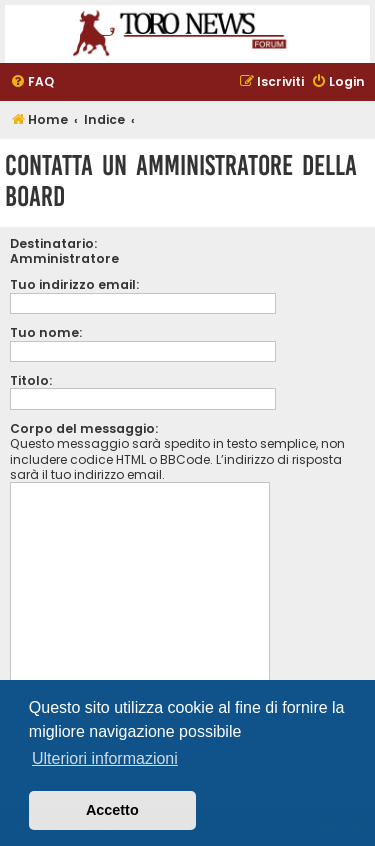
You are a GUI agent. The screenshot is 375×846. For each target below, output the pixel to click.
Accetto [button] (112, 810)
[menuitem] (32, 82)
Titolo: (31, 380)
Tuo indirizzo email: (74, 284)
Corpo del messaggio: (84, 428)
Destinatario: (53, 243)
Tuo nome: (46, 332)
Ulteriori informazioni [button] (105, 758)
